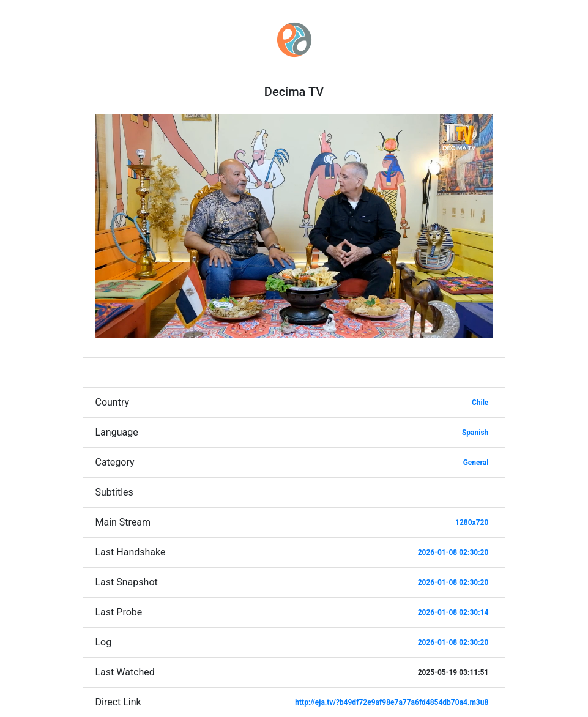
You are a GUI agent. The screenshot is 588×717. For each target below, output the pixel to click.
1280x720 (472, 522)
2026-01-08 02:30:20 (453, 552)
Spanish (475, 433)
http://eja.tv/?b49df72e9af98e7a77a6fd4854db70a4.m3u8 (392, 702)
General (476, 463)
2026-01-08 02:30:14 (453, 612)
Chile (480, 403)
